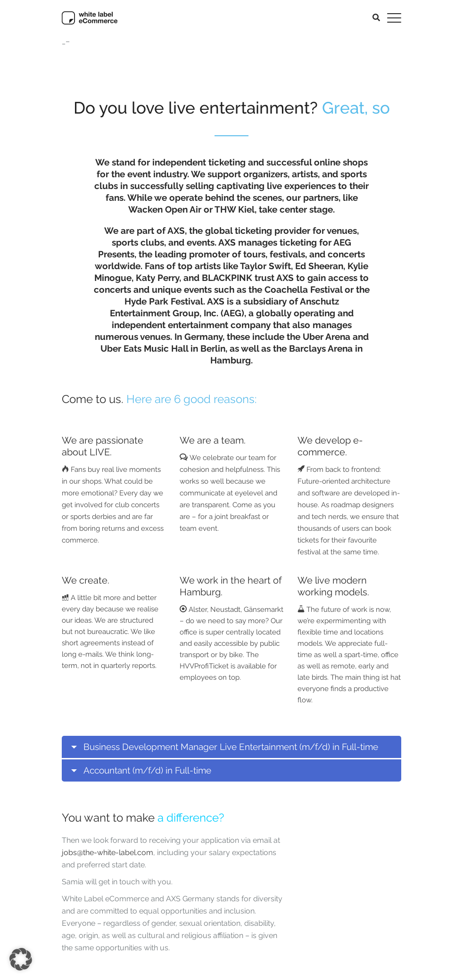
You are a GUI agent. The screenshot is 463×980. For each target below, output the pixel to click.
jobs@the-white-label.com (107, 852)
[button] (21, 959)
